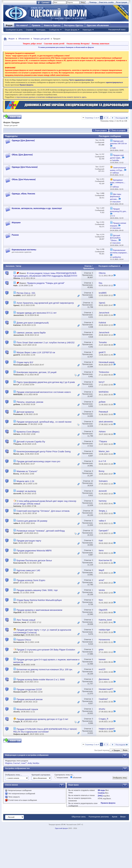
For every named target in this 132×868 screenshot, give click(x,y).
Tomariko (17, 345)
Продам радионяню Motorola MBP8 (34, 551)
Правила (36, 25)
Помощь (93, 2)
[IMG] (100, 796)
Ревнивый (18, 414)
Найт (15, 285)
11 (92, 303)
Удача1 (16, 305)
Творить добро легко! (32, 44)
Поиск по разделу (119, 130)
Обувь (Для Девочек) (22, 155)
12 (92, 531)
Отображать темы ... (14, 775)
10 (92, 481)
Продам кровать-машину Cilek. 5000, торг (37, 590)
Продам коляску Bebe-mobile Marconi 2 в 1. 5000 (41, 680)
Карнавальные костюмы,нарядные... (119, 251)
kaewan (17, 665)
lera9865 (17, 295)
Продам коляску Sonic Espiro (31, 580)
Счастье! (17, 763)
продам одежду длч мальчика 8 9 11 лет (37, 313)
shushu (17, 712)
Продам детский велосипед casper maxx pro (38, 461)
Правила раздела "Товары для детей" (46, 283)
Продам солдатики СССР (29, 689)
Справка (29, 30)
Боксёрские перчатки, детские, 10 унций (37, 372)
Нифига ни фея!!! (21, 734)
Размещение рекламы (99, 817)
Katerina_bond (20, 622)
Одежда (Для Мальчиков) (25, 167)
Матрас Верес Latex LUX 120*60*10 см (36, 352)
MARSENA (18, 394)
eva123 (16, 672)
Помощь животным (100, 44)
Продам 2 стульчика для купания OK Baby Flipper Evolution (46, 650)
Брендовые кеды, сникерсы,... (118, 181)
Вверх (125, 750)
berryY (16, 385)
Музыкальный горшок (27, 709)
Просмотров (88, 268)
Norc (15, 602)
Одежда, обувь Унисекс (23, 194)
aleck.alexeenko (20, 424)
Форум (9, 25)
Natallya (36, 763)
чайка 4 (17, 523)
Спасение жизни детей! (54, 44)
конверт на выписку (26, 491)
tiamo (16, 553)
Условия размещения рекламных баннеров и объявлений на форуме (66, 47)
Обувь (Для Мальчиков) (24, 179)
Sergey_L (17, 513)
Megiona (9, 763)
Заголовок (10, 266)
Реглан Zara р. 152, (26, 293)
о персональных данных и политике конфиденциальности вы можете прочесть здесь (51, 97)
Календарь (41, 30)
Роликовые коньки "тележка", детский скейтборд (41, 531)
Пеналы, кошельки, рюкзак (30, 402)
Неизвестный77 (20, 692)
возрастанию (61, 777)
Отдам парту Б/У (25, 362)
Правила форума (108, 803)
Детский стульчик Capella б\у (31, 442)
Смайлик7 (18, 702)
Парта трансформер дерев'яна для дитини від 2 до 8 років (46, 382)
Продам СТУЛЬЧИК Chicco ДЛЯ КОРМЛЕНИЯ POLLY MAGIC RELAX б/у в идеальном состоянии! (45, 730)
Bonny (16, 474)
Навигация (87, 30)
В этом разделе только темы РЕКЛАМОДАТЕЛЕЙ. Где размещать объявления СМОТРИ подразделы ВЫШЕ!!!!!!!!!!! (45, 275)
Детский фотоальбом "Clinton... (115, 238)
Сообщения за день (14, 30)
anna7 (16, 583)
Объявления (24, 39)
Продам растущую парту (29, 541)
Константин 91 (20, 563)
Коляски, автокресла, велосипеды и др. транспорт (37, 208)
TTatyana (17, 444)
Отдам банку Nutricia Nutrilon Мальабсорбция (39, 600)
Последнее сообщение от (110, 266)
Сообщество (54, 30)
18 (92, 511)
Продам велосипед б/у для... (119, 210)
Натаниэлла (19, 642)
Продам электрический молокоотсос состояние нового (44, 392)
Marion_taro (19, 454)
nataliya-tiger (19, 635)
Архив (115, 817)
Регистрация (122, 2)
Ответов (88, 266)
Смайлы (101, 793)
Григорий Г (18, 533)
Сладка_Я (18, 722)
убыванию (76, 777)
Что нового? (22, 25)
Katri (15, 543)
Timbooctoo (19, 375)
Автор (19, 266)
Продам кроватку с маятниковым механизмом (39, 610)
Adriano (17, 434)
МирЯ (16, 573)
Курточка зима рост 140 (28, 570)
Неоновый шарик (21, 365)
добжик (17, 404)
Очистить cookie (106, 2)
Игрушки (16, 222)
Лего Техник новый (26, 620)
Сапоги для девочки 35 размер (32, 521)
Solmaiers (18, 484)
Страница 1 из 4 (92, 118)
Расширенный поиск (117, 30)
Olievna (17, 278)
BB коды (102, 790)
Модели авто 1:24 (25, 481)
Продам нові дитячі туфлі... (117, 157)
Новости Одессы (52, 25)
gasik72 (17, 355)
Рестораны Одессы (74, 25)
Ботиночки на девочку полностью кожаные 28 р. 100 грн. (45, 669)
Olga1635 (17, 612)
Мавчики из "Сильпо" (27, 471)
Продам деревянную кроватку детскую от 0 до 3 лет (42, 719)
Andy (30, 763)
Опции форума (71, 30)
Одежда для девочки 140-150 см (118, 142)
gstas (16, 652)
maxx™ (24, 763)
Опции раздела (101, 130)
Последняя (122, 118)
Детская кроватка (25, 412)
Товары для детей (41, 39)
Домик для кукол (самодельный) (33, 323)
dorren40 (17, 494)
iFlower (17, 464)
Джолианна (18, 682)
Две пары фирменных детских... (116, 197)
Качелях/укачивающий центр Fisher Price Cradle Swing (44, 452)
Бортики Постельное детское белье (34, 560)
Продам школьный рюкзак (30, 699)
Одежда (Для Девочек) (23, 140)
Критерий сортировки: (41, 775)
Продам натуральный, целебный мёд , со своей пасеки (44, 422)
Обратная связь (79, 817)
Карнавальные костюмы (24, 250)
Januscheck (19, 315)
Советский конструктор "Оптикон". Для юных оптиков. (43, 511)
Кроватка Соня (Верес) (28, 432)
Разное (15, 235)
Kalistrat (17, 325)
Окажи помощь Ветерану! (78, 44)
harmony (17, 506)
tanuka (16, 593)
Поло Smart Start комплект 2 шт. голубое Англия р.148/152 (46, 343)
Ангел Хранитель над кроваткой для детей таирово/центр (45, 303)
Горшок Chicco (24, 640)
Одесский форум (61, 828)
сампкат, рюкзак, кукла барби (31, 333)
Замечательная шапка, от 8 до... (118, 169)
